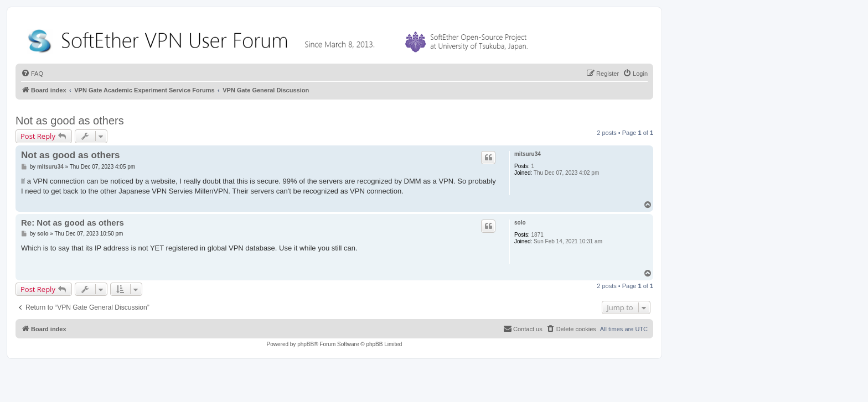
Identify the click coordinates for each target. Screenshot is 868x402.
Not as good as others (70, 121)
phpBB (306, 344)
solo (520, 223)
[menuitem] (32, 74)
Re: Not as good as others (73, 223)
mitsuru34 (528, 154)
